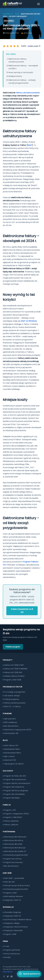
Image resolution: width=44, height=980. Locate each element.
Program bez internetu (13, 862)
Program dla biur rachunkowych (17, 783)
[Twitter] (8, 976)
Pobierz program (13, 647)
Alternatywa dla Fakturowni (15, 837)
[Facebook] (4, 976)
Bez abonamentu (11, 726)
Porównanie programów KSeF (16, 855)
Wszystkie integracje (13, 912)
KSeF (30, 145)
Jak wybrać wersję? (12, 696)
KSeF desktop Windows (13, 896)
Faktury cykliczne (11, 825)
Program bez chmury (13, 859)
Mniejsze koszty (15, 76)
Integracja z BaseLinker (13, 930)
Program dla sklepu (12, 798)
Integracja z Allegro (12, 923)
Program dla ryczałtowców (15, 780)
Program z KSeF (11, 893)
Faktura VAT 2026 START (14, 665)
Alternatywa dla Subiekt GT (15, 851)
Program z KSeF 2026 (13, 680)
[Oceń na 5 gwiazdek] (18, 46)
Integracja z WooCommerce (16, 927)
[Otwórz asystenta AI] (29, 974)
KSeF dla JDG (9, 882)
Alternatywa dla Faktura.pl (15, 848)
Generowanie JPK (11, 733)
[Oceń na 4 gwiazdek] (14, 46)
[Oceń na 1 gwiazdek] (4, 46)
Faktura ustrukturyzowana (15, 703)
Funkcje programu (12, 699)
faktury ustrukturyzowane (28, 93)
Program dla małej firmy (14, 787)
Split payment (10, 719)
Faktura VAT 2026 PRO (13, 672)
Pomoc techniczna (12, 954)
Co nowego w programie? (15, 692)
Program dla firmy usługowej (16, 791)
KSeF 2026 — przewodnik (14, 878)
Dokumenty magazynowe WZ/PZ (18, 730)
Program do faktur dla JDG (15, 776)
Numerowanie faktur (13, 753)
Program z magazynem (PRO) (17, 814)
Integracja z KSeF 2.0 (13, 900)
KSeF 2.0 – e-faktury (12, 707)
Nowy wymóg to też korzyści (21, 72)
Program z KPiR (10, 934)
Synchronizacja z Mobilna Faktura (18, 920)
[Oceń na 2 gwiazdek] (8, 46)
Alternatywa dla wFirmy (14, 840)
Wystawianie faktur (12, 749)
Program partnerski (12, 950)
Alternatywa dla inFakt (13, 844)
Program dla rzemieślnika (14, 794)
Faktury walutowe (11, 821)
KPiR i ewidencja (11, 722)
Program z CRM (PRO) (13, 817)
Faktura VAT (8, 14)
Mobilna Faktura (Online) (14, 676)
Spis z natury (9, 756)
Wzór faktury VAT (11, 745)
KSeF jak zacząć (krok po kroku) (17, 886)
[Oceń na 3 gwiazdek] (11, 46)
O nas (7, 946)
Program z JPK (10, 810)
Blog (17, 14)
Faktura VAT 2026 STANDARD (16, 669)
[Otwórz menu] (39, 4)
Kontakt (7, 957)
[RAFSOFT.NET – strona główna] (12, 4)
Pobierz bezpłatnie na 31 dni (22, 611)
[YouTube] (11, 976)
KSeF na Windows (29, 321)
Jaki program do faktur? (14, 764)
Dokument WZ (10, 760)
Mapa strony (8, 972)
